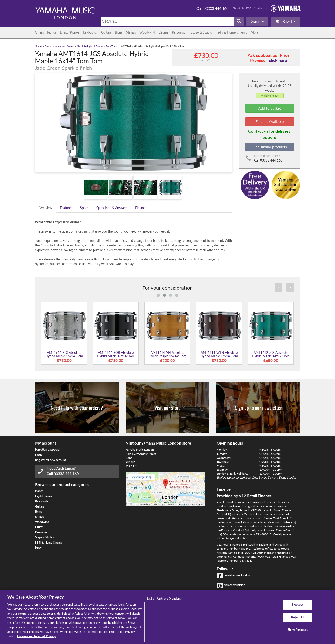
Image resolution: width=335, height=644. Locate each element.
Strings (131, 32)
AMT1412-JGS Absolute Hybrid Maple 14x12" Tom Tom (271, 356)
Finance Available (270, 121)
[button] (257, 21)
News (39, 548)
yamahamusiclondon (237, 575)
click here (278, 60)
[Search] (168, 21)
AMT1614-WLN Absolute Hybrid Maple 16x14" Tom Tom (219, 356)
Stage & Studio (201, 32)
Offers (39, 32)
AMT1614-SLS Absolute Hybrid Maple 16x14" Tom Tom (64, 356)
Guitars (106, 32)
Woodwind (147, 32)
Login (39, 455)
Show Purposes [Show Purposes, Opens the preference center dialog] (298, 630)
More (255, 32)
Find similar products (270, 147)
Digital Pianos (70, 32)
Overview (45, 208)
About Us (238, 8)
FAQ (249, 8)
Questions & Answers (112, 208)
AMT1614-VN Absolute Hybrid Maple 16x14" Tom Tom (167, 356)
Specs (84, 208)
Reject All (298, 617)
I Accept (298, 604)
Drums (164, 32)
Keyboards (90, 32)
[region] (167, 617)
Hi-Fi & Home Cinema (231, 32)
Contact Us (261, 8)
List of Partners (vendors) (164, 598)
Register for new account (50, 460)
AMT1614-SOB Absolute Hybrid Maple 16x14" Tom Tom (116, 356)
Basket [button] (285, 21)
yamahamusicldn (235, 585)
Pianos (52, 32)
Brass (119, 32)
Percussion (180, 32)
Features (66, 208)
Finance (141, 208)
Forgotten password (47, 450)
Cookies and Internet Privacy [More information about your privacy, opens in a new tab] (37, 636)
